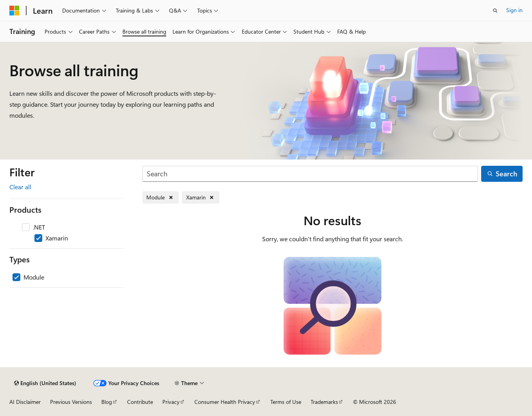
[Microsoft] (14, 11)
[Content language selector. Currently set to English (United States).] (45, 383)
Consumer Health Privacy (225, 402)
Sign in (514, 10)
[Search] (310, 174)
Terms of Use (286, 402)
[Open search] (495, 11)
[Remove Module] (161, 198)
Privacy (171, 402)
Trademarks (324, 402)
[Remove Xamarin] (201, 198)
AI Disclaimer (25, 402)
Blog (107, 402)
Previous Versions (71, 402)
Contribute (140, 402)
